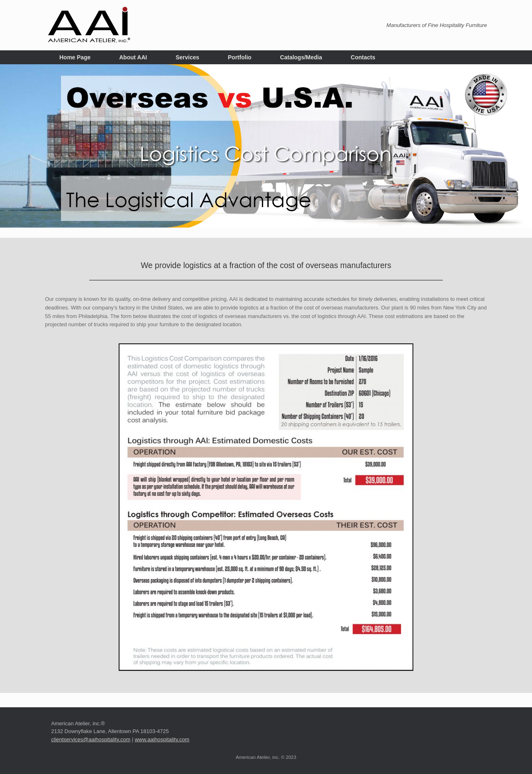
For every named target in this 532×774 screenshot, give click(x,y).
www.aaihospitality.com (162, 739)
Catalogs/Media (301, 57)
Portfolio (240, 57)
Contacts (363, 57)
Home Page (75, 57)
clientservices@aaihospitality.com (91, 739)
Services (187, 57)
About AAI (133, 57)
